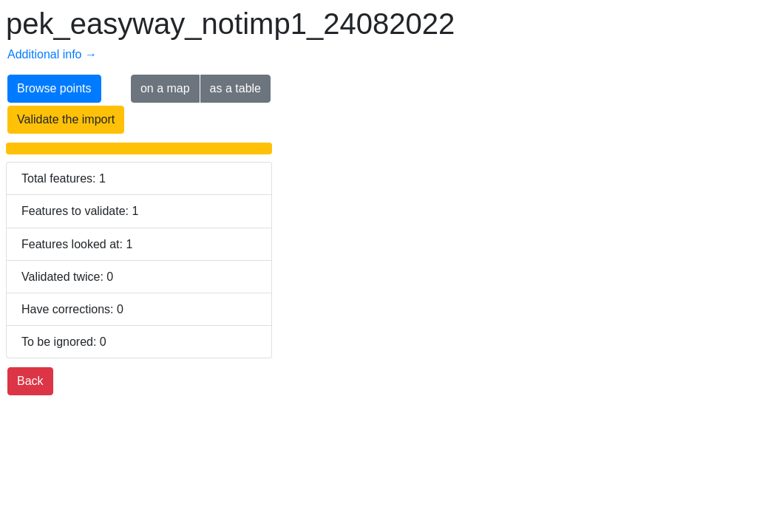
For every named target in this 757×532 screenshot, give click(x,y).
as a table (235, 88)
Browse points (54, 88)
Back (30, 381)
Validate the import (66, 119)
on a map (165, 88)
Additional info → (52, 54)
